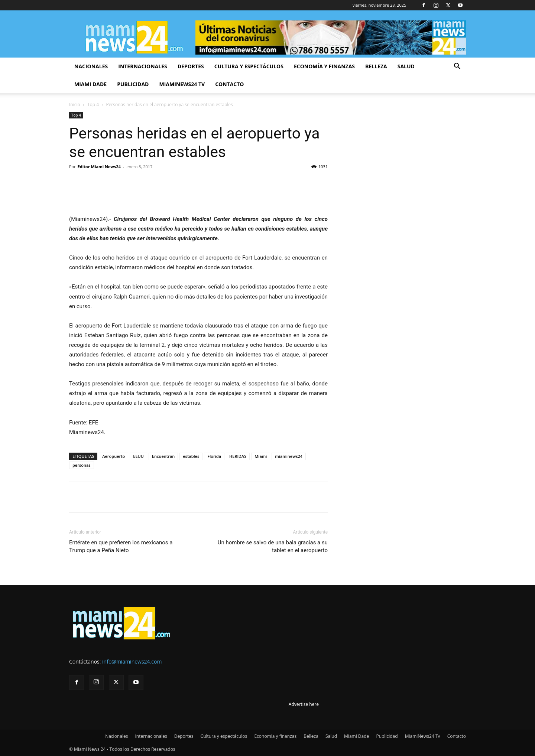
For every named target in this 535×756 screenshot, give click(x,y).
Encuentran (163, 456)
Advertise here (304, 704)
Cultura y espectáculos (249, 66)
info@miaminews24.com (132, 661)
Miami (261, 456)
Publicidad (133, 84)
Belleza (376, 66)
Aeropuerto (114, 456)
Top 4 (93, 105)
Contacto (229, 84)
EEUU (138, 456)
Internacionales (142, 66)
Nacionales (91, 66)
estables (191, 456)
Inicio (75, 105)
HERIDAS (238, 456)
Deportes (191, 66)
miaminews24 (289, 456)
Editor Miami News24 (99, 167)
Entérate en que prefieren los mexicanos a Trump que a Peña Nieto (121, 546)
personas (82, 465)
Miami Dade (90, 84)
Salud (406, 66)
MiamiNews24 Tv (182, 84)
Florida (214, 456)
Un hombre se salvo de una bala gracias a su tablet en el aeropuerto (273, 546)
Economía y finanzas (324, 66)
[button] (457, 67)
